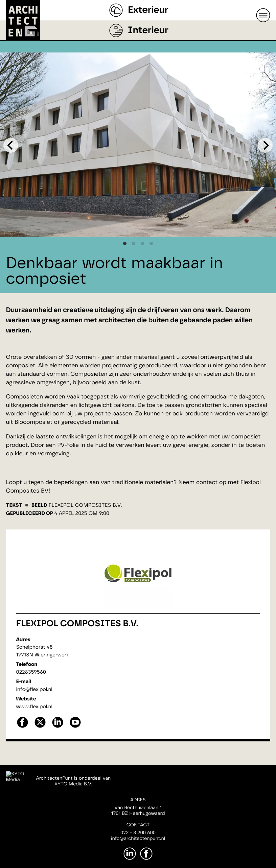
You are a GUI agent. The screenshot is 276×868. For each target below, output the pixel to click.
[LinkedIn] (130, 854)
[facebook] (22, 727)
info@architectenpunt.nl (138, 839)
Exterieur (148, 10)
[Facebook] (146, 854)
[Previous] (11, 145)
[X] (40, 727)
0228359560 (31, 672)
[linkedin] (58, 727)
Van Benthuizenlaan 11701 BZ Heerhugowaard (138, 811)
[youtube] (75, 727)
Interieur (148, 30)
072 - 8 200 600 (138, 833)
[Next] (265, 145)
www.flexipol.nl (34, 707)
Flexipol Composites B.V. (77, 624)
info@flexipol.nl (34, 689)
